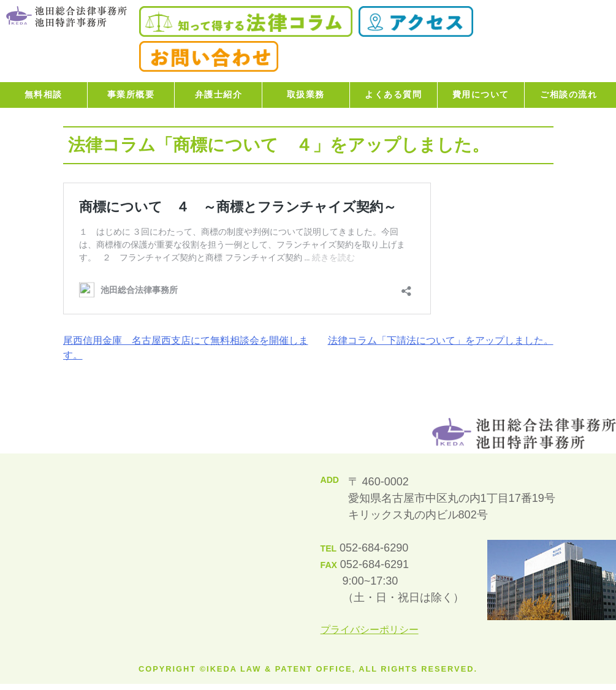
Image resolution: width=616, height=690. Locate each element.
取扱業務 (306, 94)
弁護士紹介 (219, 94)
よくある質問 (393, 94)
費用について (481, 94)
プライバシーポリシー (370, 630)
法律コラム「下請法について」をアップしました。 (441, 340)
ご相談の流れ (568, 94)
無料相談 (44, 94)
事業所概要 (131, 94)
